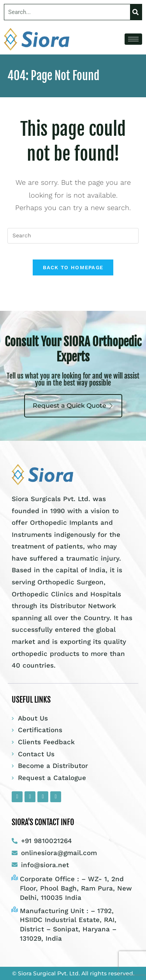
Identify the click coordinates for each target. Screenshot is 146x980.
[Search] (136, 12)
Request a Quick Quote (73, 406)
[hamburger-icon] (133, 39)
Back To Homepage (73, 267)
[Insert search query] (73, 236)
